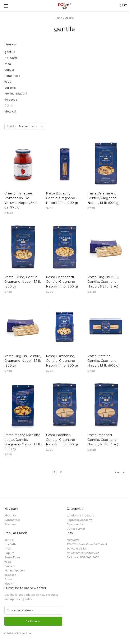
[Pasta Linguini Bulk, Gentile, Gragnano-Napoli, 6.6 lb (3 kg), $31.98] (106, 248)
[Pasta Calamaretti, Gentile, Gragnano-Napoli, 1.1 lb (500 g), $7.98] (106, 164)
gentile (10, 52)
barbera (10, 88)
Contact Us (12, 520)
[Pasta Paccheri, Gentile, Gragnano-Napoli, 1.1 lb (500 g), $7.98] (65, 406)
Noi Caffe (11, 58)
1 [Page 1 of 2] (55, 472)
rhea (8, 64)
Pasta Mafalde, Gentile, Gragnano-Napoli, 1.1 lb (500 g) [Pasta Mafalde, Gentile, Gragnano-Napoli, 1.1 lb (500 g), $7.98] (103, 361)
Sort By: (12, 126)
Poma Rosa (12, 76)
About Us (11, 516)
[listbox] (32, 126)
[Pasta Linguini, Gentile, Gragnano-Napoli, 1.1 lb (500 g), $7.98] (23, 327)
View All (10, 111)
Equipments (75, 524)
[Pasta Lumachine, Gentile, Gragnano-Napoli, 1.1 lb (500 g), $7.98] (65, 327)
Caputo (10, 70)
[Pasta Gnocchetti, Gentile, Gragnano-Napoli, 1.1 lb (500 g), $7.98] (65, 248)
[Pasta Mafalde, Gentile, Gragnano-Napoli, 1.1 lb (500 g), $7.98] (106, 327)
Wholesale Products (80, 516)
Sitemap (10, 524)
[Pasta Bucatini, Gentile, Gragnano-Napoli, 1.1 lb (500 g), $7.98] (65, 164)
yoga (8, 82)
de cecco (11, 100)
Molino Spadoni (16, 93)
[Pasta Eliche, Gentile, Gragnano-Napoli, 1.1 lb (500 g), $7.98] (23, 248)
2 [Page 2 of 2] (61, 472)
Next (119, 473)
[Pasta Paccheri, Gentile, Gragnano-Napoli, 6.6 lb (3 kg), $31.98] (106, 406)
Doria (8, 105)
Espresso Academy (80, 520)
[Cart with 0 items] (123, 6)
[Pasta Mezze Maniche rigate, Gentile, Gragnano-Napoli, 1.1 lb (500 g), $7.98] (23, 406)
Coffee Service (76, 529)
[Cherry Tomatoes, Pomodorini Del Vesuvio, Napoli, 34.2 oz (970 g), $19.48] (23, 164)
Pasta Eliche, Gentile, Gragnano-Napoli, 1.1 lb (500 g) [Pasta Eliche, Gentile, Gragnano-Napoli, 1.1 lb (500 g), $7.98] (23, 282)
